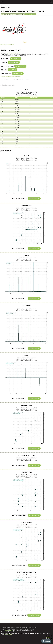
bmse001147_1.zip (34, 198)
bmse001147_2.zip (34, 248)
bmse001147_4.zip (34, 348)
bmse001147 (13, 70)
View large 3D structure (7, 45)
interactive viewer (14, 62)
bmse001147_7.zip (34, 465)
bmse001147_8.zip (34, 515)
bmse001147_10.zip (34, 615)
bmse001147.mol (20, 66)
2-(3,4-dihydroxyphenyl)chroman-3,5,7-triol (13, 14)
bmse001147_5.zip (34, 398)
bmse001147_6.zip (34, 448)
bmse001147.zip (18, 74)
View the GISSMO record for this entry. (11, 77)
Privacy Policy (8, 635)
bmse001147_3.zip (34, 298)
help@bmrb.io (9, 630)
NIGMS (48, 637)
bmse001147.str (16, 59)
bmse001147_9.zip (34, 565)
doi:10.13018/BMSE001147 (13, 53)
